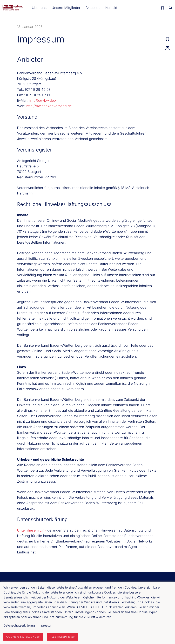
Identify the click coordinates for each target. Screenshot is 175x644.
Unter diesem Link (32, 530)
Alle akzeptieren (62, 637)
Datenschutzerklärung (19, 625)
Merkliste (163, 8)
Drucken (167, 48)
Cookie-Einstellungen (23, 637)
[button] (39, 8)
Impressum (46, 625)
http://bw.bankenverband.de (49, 106)
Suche (171, 8)
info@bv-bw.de (42, 100)
